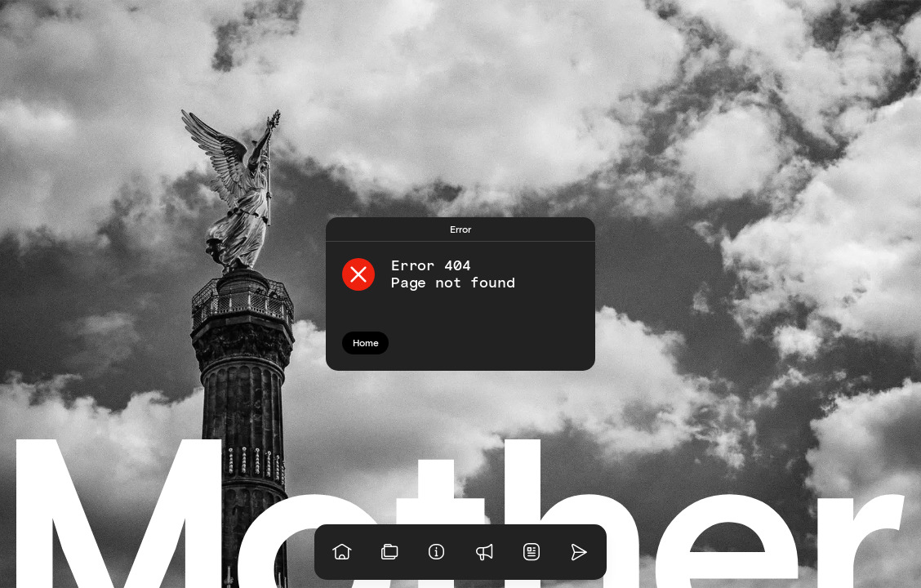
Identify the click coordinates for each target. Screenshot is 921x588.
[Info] (437, 552)
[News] (532, 552)
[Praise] (484, 552)
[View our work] (389, 552)
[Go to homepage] (342, 552)
